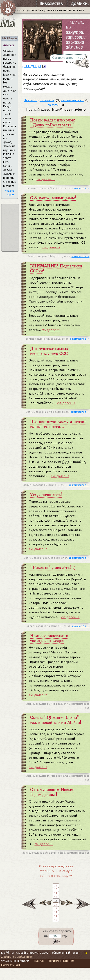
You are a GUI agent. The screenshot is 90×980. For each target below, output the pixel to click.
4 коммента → (81, 626)
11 (56, 916)
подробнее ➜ (10, 193)
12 (56, 912)
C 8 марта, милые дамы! (53, 198)
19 (56, 886)
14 (56, 905)
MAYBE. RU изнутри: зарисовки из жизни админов (76, 35)
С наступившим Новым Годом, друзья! (52, 792)
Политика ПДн (58, 961)
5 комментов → (80, 412)
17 (56, 893)
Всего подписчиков (39, 100)
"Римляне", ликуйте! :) (53, 568)
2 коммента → (81, 188)
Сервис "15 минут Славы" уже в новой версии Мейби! (56, 720)
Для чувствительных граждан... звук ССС (49, 351)
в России (23, 961)
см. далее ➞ (46, 179)
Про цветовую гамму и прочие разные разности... (58, 424)
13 (56, 908)
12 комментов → (79, 558)
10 (56, 920)
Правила (38, 961)
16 (56, 897)
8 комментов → (80, 339)
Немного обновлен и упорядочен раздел (49, 638)
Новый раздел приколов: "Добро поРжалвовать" (53, 123)
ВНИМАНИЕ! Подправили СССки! (56, 269)
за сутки (54, 105)
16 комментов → (79, 485)
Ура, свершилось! (46, 495)
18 (56, 889)
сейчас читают (72, 100)
